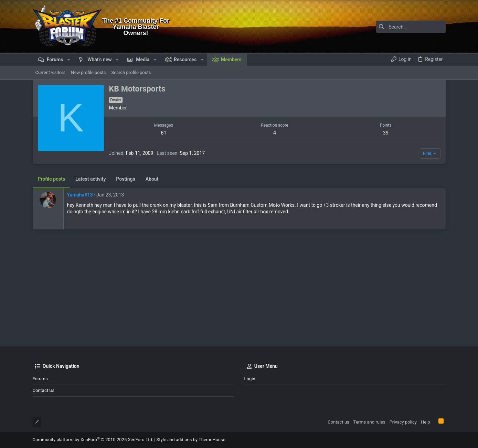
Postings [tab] (125, 179)
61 (164, 133)
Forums (40, 379)
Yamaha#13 (80, 195)
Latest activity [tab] (91, 179)
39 (386, 133)
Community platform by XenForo (93, 440)
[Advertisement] (239, 288)
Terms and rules (369, 422)
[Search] (403, 27)
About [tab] (152, 179)
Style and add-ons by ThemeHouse (191, 440)
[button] (68, 60)
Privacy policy (403, 422)
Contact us (44, 390)
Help (426, 422)
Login (250, 379)
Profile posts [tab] (52, 179)
